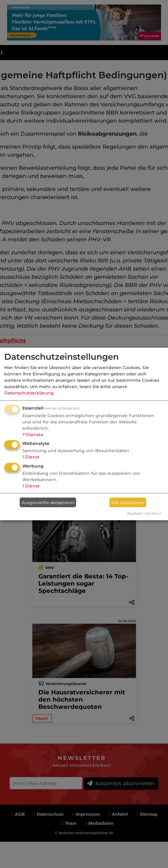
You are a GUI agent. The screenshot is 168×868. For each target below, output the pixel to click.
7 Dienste (33, 434)
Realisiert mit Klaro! (144, 513)
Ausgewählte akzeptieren (48, 502)
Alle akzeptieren (128, 502)
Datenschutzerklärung (29, 393)
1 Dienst (31, 457)
